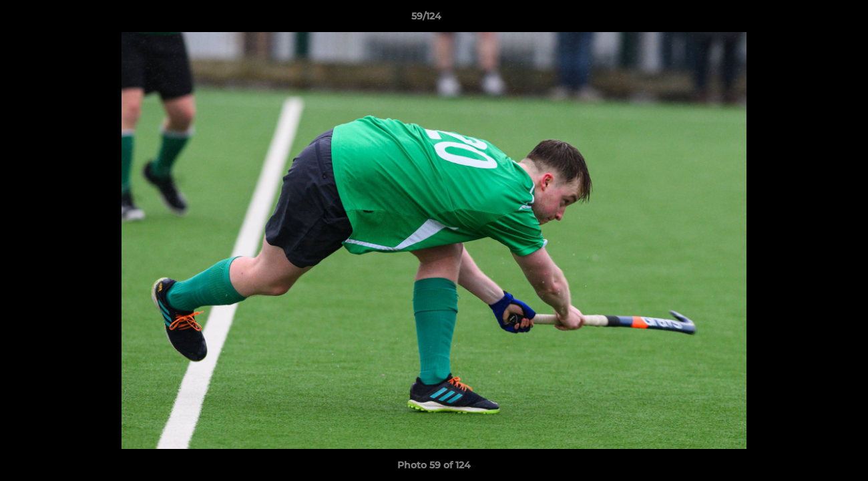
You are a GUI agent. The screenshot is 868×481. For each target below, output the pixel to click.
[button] (812, 19)
